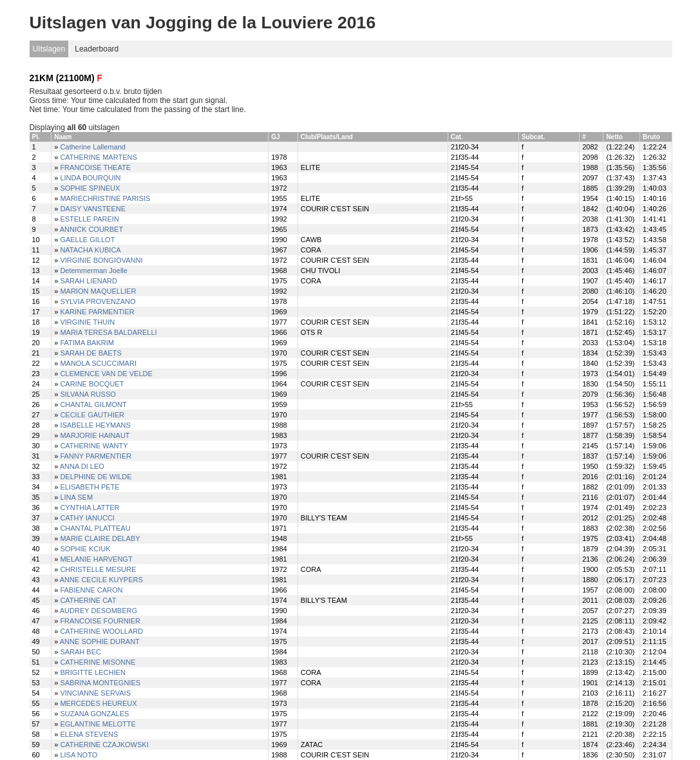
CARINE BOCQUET (92, 384)
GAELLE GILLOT (87, 240)
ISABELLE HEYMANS (95, 425)
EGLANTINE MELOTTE (98, 724)
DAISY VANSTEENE (93, 209)
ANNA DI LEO (82, 466)
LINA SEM (76, 497)
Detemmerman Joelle (94, 271)
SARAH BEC (80, 652)
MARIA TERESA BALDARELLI (108, 332)
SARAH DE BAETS (90, 353)
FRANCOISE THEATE (95, 167)
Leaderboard (97, 49)
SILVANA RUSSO (88, 394)
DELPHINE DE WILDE (96, 477)
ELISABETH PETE (90, 487)
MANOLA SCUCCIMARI (98, 363)
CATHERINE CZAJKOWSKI (104, 745)
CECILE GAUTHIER (92, 415)
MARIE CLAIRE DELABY (100, 538)
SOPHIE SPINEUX (90, 188)
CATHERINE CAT (88, 600)
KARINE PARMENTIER (97, 312)
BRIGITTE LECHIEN (92, 672)
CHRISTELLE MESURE (98, 569)
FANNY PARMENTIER (96, 456)
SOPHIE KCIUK (85, 549)
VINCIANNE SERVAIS (95, 693)
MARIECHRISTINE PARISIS (105, 198)
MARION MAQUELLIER (98, 291)
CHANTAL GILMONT (93, 404)
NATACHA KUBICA (90, 250)
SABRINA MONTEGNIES (100, 683)
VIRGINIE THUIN (87, 322)
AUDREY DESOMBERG (99, 611)
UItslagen (49, 49)
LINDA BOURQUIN (90, 178)
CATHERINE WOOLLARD (101, 631)
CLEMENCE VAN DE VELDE (106, 374)
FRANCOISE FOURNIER (100, 621)
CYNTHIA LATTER (90, 508)
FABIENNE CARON (91, 590)
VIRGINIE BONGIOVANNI (101, 260)
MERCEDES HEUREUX (98, 703)
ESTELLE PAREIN (90, 219)
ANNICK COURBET (91, 229)
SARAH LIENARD (89, 281)
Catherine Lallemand (93, 147)
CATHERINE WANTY (94, 446)
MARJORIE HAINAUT (95, 435)
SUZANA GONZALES (94, 714)
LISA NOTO (79, 755)
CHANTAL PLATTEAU (95, 528)
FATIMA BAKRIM (87, 343)
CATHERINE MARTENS (98, 157)
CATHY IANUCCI (87, 518)
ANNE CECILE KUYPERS (101, 580)
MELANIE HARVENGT (96, 559)
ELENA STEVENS (89, 734)
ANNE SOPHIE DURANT (100, 641)
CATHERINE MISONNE (98, 662)
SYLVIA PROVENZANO (98, 301)
